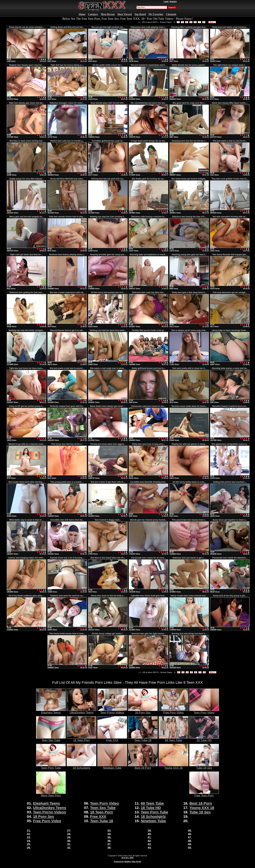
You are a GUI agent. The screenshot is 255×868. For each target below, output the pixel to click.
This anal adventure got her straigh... (230, 292)
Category (93, 14)
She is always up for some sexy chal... (189, 330)
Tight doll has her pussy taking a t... (67, 65)
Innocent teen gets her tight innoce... (148, 634)
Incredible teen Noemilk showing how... (148, 482)
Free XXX (112, 739)
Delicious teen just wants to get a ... (189, 558)
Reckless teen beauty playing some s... (67, 255)
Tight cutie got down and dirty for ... (27, 255)
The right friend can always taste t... (230, 65)
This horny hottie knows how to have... (67, 634)
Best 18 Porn (143, 766)
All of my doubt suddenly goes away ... (27, 596)
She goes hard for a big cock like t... (189, 103)
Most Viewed (125, 14)
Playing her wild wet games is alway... (189, 444)
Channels (171, 14)
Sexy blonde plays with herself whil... (108, 103)
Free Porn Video (174, 711)
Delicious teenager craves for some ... (67, 103)
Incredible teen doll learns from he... (67, 520)
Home (82, 14)
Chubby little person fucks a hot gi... (149, 330)
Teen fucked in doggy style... (108, 520)
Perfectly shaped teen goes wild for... (67, 406)
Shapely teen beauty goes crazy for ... (27, 65)
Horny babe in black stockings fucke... (230, 330)
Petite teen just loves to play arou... (149, 444)
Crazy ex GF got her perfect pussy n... (26, 406)
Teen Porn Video (204, 711)
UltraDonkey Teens (81, 711)
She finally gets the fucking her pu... (148, 179)
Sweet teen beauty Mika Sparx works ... (230, 103)
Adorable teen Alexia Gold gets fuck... (149, 596)
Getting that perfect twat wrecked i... (230, 482)
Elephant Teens (51, 711)
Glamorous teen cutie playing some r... (148, 27)
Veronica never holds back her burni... (189, 406)
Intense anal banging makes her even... (27, 558)
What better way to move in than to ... (27, 520)
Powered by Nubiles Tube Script (127, 861)
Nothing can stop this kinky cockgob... (26, 330)
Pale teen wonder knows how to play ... (67, 217)
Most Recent (108, 14)
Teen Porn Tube (51, 766)
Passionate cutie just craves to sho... (148, 406)
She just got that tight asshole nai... (108, 27)
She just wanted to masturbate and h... (148, 65)
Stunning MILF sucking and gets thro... (189, 27)
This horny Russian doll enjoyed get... (230, 255)
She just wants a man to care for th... (230, 141)
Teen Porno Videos (112, 711)
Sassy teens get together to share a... (230, 520)
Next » (212, 22)
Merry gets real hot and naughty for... (27, 217)
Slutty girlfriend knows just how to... (148, 368)
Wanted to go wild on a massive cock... (27, 444)
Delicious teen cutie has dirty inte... (149, 292)
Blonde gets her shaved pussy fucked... (148, 520)
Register (173, 1)
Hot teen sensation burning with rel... (230, 217)
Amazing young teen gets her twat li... (189, 255)
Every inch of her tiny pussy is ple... (230, 596)
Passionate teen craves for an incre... (148, 558)
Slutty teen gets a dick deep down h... (189, 292)
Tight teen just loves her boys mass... (26, 368)
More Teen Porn (51, 794)
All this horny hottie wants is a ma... (189, 482)
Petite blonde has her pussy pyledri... (189, 65)
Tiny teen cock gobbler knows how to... (230, 179)
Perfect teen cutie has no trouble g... (67, 141)
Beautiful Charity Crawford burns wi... (230, 406)
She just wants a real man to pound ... (67, 368)
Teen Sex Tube (51, 739)
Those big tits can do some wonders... (26, 27)
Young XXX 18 (174, 766)
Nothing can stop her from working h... (108, 217)
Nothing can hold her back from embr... (108, 330)
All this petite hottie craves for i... (108, 65)
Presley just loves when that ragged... (108, 444)
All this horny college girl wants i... (108, 634)
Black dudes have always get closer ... (108, 406)
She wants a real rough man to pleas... (108, 368)
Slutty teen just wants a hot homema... (230, 27)
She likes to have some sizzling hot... (27, 141)
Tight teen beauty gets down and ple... (26, 103)
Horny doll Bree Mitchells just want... (67, 179)
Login (166, 1)
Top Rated (140, 14)
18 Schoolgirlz (81, 766)
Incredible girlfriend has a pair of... (108, 141)
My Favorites (156, 14)
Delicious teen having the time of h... (189, 217)
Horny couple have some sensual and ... (189, 596)
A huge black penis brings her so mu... (148, 141)
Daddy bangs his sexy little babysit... (26, 179)
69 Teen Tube (174, 739)
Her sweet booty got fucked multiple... (189, 179)
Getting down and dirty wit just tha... (67, 27)
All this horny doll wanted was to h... (108, 292)
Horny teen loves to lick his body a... (108, 596)
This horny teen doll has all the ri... (67, 444)
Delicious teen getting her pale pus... (27, 292)
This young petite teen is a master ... (67, 482)
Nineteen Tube (112, 766)
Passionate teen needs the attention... (230, 558)
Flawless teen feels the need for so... (67, 596)
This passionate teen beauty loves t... (189, 520)
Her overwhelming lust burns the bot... (149, 103)
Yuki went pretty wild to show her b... (189, 368)
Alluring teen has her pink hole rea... (108, 179)
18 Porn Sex (143, 711)
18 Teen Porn (81, 739)
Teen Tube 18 (143, 739)
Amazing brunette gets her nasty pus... (108, 255)
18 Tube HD (204, 739)
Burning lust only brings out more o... (189, 634)
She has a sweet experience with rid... (67, 292)
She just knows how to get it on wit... (67, 330)
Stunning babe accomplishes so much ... (148, 255)
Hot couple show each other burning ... (26, 482)
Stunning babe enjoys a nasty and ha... (230, 368)
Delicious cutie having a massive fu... (148, 217)
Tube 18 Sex (204, 766)
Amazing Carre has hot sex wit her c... (189, 141)
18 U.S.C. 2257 (127, 858)
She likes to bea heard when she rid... (108, 558)
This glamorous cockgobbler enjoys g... (230, 444)
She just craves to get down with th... (108, 482)
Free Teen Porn (204, 794)
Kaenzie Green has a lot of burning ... (67, 558)
